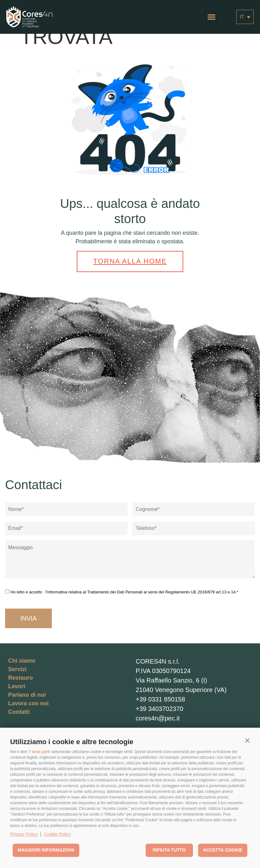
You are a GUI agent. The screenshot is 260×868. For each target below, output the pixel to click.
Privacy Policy (24, 834)
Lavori (17, 684)
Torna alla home (130, 260)
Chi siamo (22, 659)
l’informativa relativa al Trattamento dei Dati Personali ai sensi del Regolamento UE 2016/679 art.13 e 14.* (142, 590)
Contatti (19, 710)
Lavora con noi (28, 701)
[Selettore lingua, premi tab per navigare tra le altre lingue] (245, 17)
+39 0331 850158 (160, 697)
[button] (247, 740)
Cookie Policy (57, 834)
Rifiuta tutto (169, 850)
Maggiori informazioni (46, 850)
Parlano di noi (27, 693)
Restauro (21, 676)
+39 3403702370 (160, 707)
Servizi (17, 667)
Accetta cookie (223, 850)
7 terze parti (39, 752)
